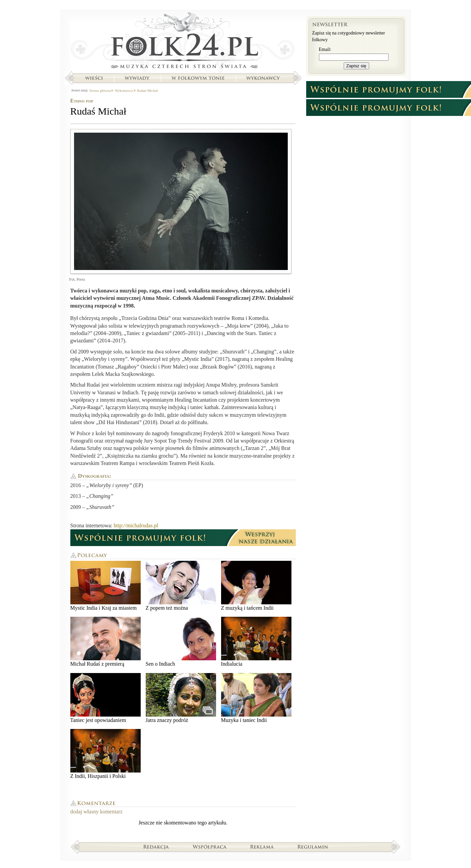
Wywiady (137, 78)
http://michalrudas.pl (136, 525)
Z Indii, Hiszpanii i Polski (106, 754)
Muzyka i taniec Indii (256, 698)
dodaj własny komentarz (96, 812)
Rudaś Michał (147, 90)
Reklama (262, 847)
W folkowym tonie (198, 78)
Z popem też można (181, 586)
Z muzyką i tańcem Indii (256, 586)
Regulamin (313, 847)
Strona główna (183, 42)
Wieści (94, 78)
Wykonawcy (264, 78)
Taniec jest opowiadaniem (106, 698)
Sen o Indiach (181, 642)
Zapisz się (356, 66)
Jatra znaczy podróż (181, 698)
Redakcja (156, 847)
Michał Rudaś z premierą (106, 642)
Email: (325, 49)
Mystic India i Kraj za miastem (106, 586)
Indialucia (256, 642)
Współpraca (210, 847)
